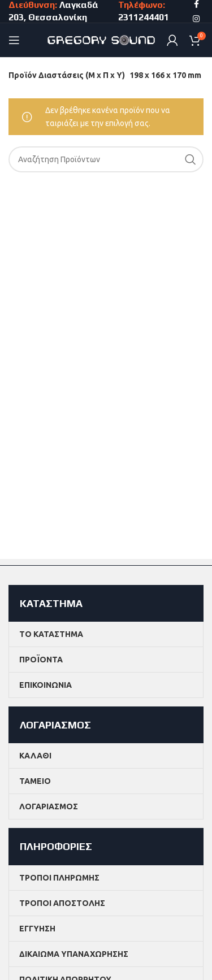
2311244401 (145, 17)
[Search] (106, 159)
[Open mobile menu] (14, 40)
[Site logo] (101, 40)
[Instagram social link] (196, 19)
